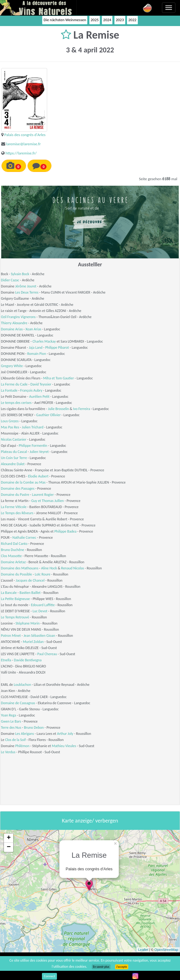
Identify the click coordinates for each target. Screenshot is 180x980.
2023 (120, 20)
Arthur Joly (65, 734)
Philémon (22, 746)
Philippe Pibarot (57, 348)
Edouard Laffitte (43, 605)
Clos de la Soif (15, 740)
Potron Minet (11, 636)
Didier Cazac (10, 280)
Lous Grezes (10, 421)
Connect (49, 976)
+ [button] (9, 838)
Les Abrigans (25, 734)
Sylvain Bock (20, 274)
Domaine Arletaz (13, 562)
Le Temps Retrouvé (15, 617)
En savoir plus (101, 967)
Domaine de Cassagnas (18, 703)
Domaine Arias (12, 329)
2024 (107, 20)
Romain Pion (37, 354)
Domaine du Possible (17, 574)
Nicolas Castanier (14, 439)
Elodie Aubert (38, 476)
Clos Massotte (11, 556)
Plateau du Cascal (14, 452)
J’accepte (122, 967)
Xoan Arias (33, 329)
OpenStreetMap (166, 950)
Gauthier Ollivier (48, 415)
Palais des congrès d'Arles (25, 135)
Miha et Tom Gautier (58, 378)
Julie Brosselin (58, 409)
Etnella (6, 660)
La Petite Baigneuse (15, 599)
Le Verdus (8, 752)
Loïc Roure (43, 574)
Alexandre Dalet (13, 464)
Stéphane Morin (28, 623)
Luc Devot (40, 611)
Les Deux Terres (27, 292)
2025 (95, 20)
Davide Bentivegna (28, 660)
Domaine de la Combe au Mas (23, 482)
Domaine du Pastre (15, 495)
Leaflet (143, 950)
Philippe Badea (65, 531)
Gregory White (12, 366)
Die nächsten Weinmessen (65, 20)
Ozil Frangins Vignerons (18, 317)
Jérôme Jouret (26, 286)
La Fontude (9, 390)
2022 (132, 20)
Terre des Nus (11, 727)
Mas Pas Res (10, 427)
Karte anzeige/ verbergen (90, 821)
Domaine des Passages (18, 488)
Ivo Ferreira (82, 409)
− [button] (9, 847)
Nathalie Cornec (24, 537)
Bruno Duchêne (13, 550)
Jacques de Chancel (30, 580)
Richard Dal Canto (14, 544)
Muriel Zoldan (33, 642)
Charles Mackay (44, 341)
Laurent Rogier (43, 495)
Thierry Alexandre (14, 323)
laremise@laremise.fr (23, 144)
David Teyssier (41, 384)
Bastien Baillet (30, 593)
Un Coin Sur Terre (14, 458)
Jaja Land (36, 348)
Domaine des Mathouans (20, 568)
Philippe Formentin (33, 446)
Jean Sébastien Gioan (39, 636)
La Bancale (9, 593)
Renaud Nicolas (73, 568)
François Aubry (31, 390)
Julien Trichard (33, 427)
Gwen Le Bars (11, 721)
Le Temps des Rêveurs (17, 513)
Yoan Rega (9, 715)
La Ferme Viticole (14, 507)
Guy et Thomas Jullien (48, 501)
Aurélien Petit (39, 397)
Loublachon (22, 685)
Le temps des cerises (16, 403)
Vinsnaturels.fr (38, 8)
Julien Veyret (39, 452)
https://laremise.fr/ (21, 153)
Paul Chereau (47, 654)
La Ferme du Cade (14, 384)
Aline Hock (49, 568)
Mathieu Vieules (64, 746)
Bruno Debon (34, 727)
